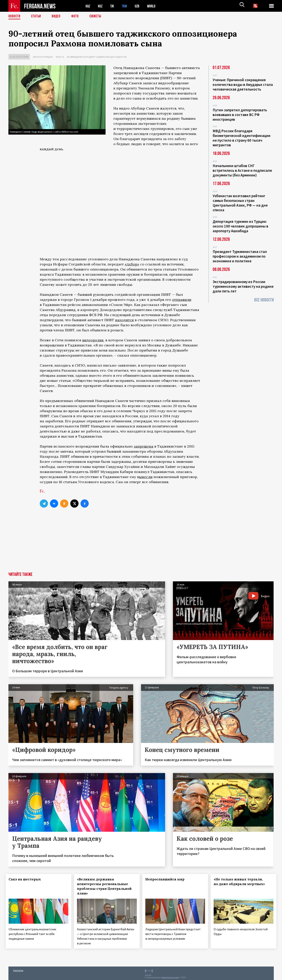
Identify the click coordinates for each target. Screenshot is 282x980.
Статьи (37, 17)
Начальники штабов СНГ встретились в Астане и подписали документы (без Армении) (242, 170)
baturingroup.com (170, 976)
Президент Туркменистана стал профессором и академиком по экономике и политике (240, 256)
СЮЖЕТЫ (98, 17)
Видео (57, 17)
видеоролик (93, 340)
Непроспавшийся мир (167, 879)
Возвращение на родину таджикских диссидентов (97, 57)
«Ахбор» (132, 264)
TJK (114, 6)
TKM (126, 6)
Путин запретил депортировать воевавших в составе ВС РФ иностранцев (240, 115)
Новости (15, 17)
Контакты (18, 969)
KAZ (88, 6)
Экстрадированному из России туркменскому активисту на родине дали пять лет (243, 286)
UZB (140, 6)
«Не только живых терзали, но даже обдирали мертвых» (242, 882)
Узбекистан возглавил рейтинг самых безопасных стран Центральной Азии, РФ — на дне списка (240, 203)
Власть (60, 57)
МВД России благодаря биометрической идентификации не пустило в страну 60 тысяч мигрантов (242, 138)
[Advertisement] (141, 543)
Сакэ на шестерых (28, 879)
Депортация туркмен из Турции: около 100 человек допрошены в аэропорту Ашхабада (240, 226)
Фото (77, 17)
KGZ (101, 6)
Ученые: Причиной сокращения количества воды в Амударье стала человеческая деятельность (243, 85)
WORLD (155, 6)
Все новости (264, 300)
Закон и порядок (43, 57)
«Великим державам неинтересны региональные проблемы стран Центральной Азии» (105, 886)
